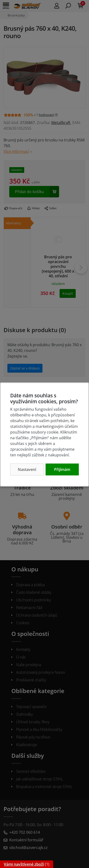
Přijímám (62, 469)
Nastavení (27, 469)
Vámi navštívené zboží (24, 864)
